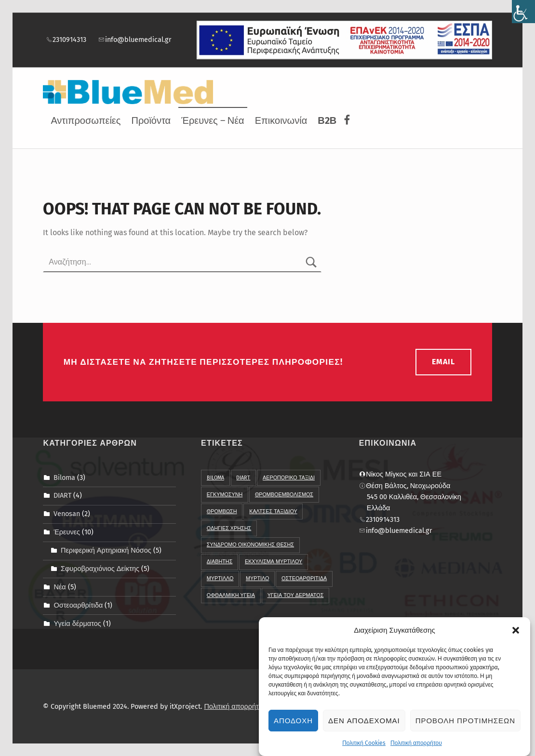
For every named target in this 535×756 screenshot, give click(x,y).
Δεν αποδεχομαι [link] (364, 724)
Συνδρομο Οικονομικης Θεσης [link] (250, 545)
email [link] (443, 362)
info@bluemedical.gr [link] (134, 40)
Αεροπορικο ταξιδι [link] (289, 478)
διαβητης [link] (220, 562)
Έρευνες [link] (67, 532)
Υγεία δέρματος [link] (77, 623)
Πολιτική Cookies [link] (364, 746)
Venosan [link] (67, 514)
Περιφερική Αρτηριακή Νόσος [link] (106, 550)
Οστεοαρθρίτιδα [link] (78, 605)
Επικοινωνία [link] (281, 120)
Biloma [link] (64, 477)
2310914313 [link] (66, 40)
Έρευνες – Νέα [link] (213, 120)
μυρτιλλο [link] (220, 578)
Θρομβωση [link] (222, 511)
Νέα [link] (60, 587)
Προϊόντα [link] (151, 120)
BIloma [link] (215, 478)
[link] (523, 12)
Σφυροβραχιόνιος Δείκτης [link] (100, 569)
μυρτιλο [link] (257, 578)
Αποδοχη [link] (293, 724)
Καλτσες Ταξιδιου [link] (273, 511)
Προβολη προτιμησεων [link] (465, 724)
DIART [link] (62, 495)
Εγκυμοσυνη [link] (225, 495)
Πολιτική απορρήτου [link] (416, 746)
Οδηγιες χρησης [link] (229, 528)
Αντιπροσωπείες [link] (86, 120)
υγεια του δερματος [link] (296, 595)
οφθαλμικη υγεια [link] (231, 595)
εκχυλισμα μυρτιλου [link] (274, 562)
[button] (516, 633)
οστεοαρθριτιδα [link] (304, 578)
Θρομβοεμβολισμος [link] (284, 495)
